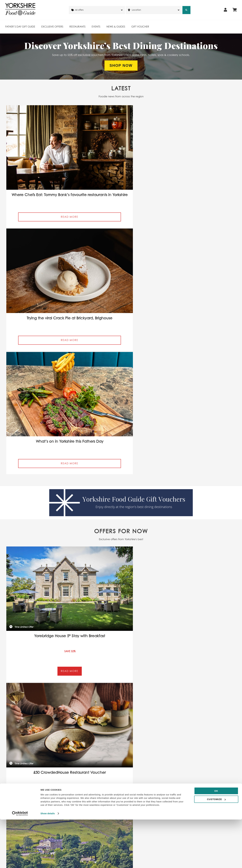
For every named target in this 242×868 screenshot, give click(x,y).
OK (216, 839)
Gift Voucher (140, 27)
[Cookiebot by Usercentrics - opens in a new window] (20, 862)
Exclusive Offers (52, 27)
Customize (216, 848)
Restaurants (77, 27)
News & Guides (116, 27)
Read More (44, 182)
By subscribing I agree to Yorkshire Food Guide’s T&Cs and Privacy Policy (45, 450)
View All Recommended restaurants (121, 750)
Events (96, 27)
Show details (48, 862)
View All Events (121, 597)
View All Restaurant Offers (121, 378)
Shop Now (121, 65)
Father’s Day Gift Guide (20, 27)
